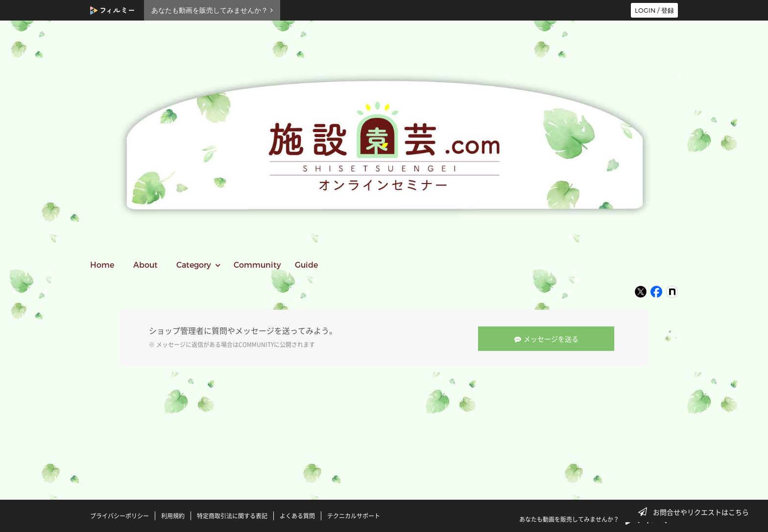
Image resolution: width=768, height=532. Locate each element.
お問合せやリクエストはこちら (696, 512)
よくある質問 (297, 514)
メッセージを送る (549, 337)
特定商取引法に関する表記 (232, 514)
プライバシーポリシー (120, 514)
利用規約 (173, 514)
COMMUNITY (256, 344)
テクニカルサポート (354, 514)
